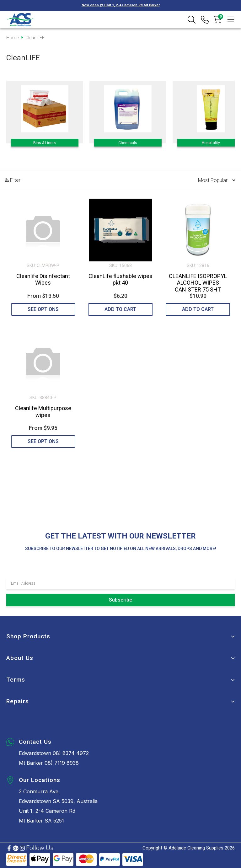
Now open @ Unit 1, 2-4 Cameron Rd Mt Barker (121, 5)
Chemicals (128, 143)
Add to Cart (120, 309)
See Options (43, 309)
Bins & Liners (45, 143)
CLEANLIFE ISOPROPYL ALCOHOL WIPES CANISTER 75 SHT (198, 283)
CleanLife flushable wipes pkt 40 (120, 279)
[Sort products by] (215, 180)
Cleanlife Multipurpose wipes (43, 412)
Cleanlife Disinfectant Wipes (43, 279)
